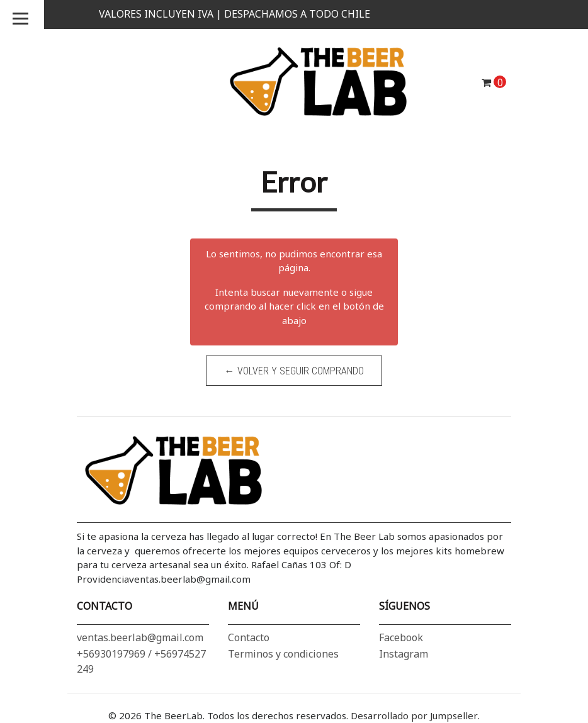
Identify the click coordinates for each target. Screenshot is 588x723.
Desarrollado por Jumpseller (414, 715)
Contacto (249, 637)
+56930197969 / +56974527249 (141, 661)
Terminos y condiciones (283, 654)
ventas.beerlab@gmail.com (140, 637)
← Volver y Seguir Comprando (294, 371)
